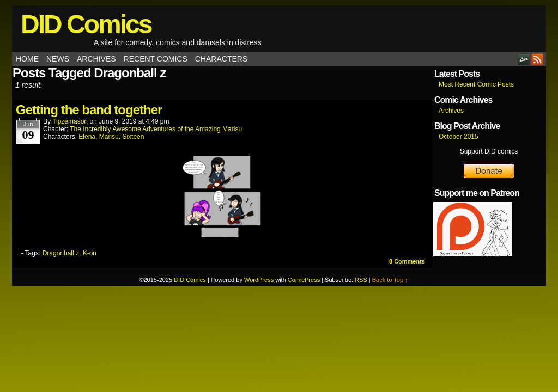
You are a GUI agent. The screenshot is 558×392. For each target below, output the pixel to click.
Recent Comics (156, 59)
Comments (407, 261)
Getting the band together (89, 110)
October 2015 (459, 137)
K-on (90, 253)
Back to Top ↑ (390, 280)
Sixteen (133, 137)
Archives (96, 59)
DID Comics (86, 24)
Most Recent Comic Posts (476, 84)
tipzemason (70, 121)
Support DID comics (489, 151)
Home (27, 59)
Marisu (109, 137)
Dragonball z (61, 253)
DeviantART (524, 59)
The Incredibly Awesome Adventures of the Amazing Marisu (156, 129)
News (58, 59)
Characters (221, 59)
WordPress (259, 280)
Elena (87, 137)
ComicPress (304, 280)
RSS (538, 59)
